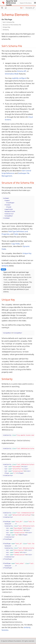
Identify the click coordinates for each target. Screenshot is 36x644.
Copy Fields (16, 244)
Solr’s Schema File (8, 22)
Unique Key (6, 27)
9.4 (21, 8)
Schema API (22, 71)
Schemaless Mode (12, 74)
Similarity (6, 30)
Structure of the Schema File (12, 25)
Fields (16, 234)
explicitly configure (19, 78)
